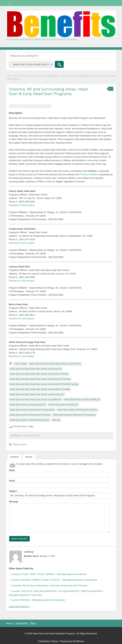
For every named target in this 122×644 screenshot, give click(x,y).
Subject (13, 491)
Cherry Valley (21, 364)
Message (14, 502)
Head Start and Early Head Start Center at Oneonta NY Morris (39, 374)
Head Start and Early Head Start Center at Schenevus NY (37, 394)
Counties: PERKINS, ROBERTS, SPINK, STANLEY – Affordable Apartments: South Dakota (54, 580)
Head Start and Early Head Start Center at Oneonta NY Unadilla (40, 389)
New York (18, 76)
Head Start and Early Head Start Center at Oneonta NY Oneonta (40, 379)
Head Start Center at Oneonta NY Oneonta (30, 415)
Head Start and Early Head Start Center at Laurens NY (55, 364)
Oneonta (56, 420)
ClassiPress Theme (48, 641)
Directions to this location (22, 205)
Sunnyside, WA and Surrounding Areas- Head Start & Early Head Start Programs (50, 586)
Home (10, 76)
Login (111, 3)
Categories (22, 623)
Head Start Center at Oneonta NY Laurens (77, 410)
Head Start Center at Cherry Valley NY (82, 400)
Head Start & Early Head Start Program (42, 76)
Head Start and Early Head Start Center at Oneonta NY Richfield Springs (44, 384)
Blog (33, 623)
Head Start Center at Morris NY (63, 405)
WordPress (78, 641)
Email (12, 481)
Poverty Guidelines (89, 174)
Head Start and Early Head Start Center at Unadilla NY (36, 400)
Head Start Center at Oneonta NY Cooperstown (32, 410)
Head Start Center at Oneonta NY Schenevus (74, 415)
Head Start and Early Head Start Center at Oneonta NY (36, 369)
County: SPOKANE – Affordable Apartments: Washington (38, 600)
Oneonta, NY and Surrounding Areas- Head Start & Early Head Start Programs (48, 91)
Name (12, 470)
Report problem (20, 444)
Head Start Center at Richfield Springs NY (30, 420)
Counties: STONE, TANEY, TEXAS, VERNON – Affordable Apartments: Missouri (49, 574)
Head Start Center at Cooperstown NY (28, 405)
